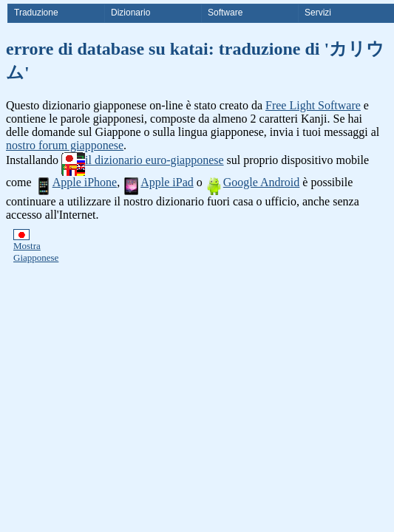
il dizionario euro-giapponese (143, 160)
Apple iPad (158, 182)
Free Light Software (313, 105)
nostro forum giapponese (65, 145)
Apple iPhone (76, 182)
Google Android (253, 182)
